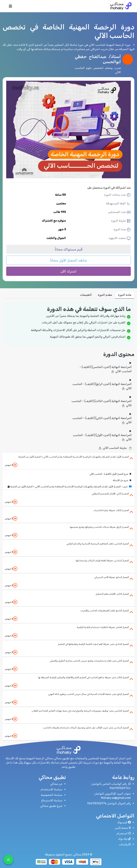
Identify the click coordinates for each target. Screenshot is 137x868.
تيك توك (125, 839)
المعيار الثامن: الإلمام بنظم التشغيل (112, 594)
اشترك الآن (68, 271)
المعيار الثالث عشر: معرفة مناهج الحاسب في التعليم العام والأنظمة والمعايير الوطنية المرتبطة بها (83, 677)
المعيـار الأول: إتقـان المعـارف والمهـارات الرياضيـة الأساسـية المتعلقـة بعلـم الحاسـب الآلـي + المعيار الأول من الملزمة (74, 457)
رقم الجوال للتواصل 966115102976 (109, 803)
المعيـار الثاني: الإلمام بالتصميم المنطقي (110, 494)
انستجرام (124, 833)
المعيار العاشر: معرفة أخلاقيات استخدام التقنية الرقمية (103, 627)
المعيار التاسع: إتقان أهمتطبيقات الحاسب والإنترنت (105, 611)
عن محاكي (56, 784)
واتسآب (125, 844)
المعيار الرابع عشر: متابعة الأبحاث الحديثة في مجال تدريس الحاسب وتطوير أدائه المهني (89, 694)
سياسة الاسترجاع (52, 800)
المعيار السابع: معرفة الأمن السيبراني (112, 577)
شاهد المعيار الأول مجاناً (69, 260)
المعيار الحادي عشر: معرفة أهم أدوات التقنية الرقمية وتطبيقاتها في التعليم (93, 644)
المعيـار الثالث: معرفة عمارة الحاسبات (111, 510)
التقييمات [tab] (86, 295)
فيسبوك (124, 822)
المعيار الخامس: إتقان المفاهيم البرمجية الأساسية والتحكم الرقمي (98, 544)
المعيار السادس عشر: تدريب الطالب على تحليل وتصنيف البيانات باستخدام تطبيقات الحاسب (86, 728)
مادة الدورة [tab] (125, 295)
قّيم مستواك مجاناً (69, 249)
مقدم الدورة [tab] (105, 295)
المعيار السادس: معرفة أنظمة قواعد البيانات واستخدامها (102, 560)
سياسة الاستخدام (52, 789)
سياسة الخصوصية (52, 795)
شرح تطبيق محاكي (51, 806)
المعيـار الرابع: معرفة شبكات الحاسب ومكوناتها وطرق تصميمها (99, 527)
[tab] (68, 461)
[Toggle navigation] (10, 7)
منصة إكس (123, 828)
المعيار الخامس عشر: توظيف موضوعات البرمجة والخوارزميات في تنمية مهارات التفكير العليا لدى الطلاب (80, 711)
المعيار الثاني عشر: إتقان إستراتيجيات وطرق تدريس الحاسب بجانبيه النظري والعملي (89, 661)
